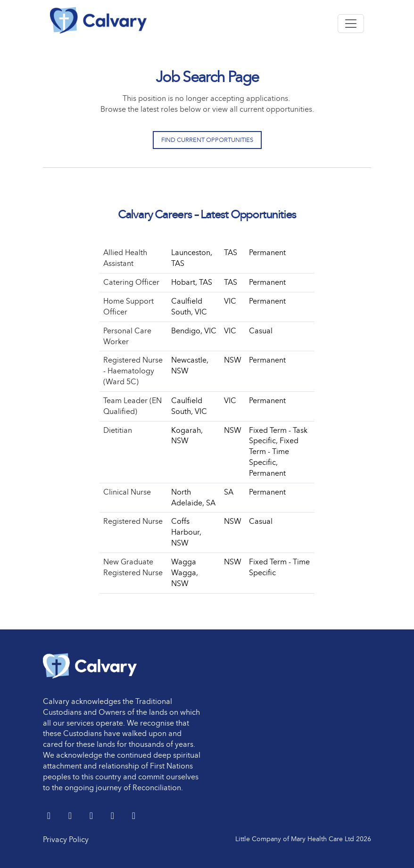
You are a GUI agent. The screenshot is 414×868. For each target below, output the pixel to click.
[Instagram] (134, 816)
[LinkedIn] (71, 816)
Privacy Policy (66, 839)
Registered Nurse (133, 521)
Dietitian (118, 430)
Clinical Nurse (127, 492)
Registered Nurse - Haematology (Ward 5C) (133, 371)
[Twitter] (50, 816)
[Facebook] (92, 816)
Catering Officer (131, 282)
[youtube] (113, 816)
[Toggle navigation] (351, 24)
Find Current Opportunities (207, 140)
